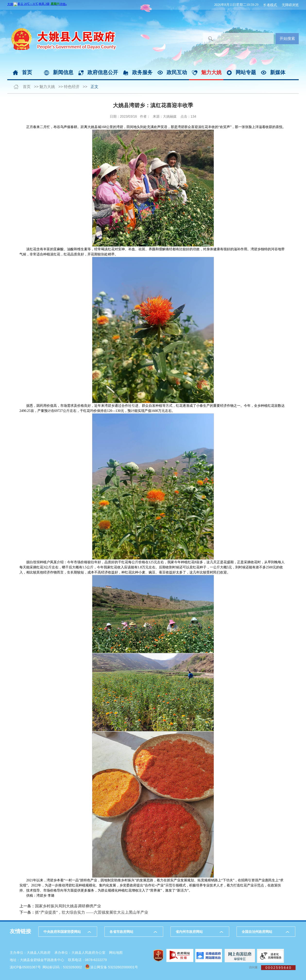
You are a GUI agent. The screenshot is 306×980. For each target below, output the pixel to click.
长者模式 (270, 5)
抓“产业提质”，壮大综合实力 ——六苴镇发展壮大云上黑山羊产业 (92, 912)
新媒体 (278, 72)
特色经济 (72, 87)
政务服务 (142, 72)
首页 (27, 72)
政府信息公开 (103, 72)
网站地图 (116, 953)
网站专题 (246, 72)
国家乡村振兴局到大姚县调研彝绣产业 (68, 906)
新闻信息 (63, 72)
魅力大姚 (211, 72)
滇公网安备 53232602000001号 (114, 967)
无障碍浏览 (290, 5)
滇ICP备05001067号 (25, 967)
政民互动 (177, 72)
